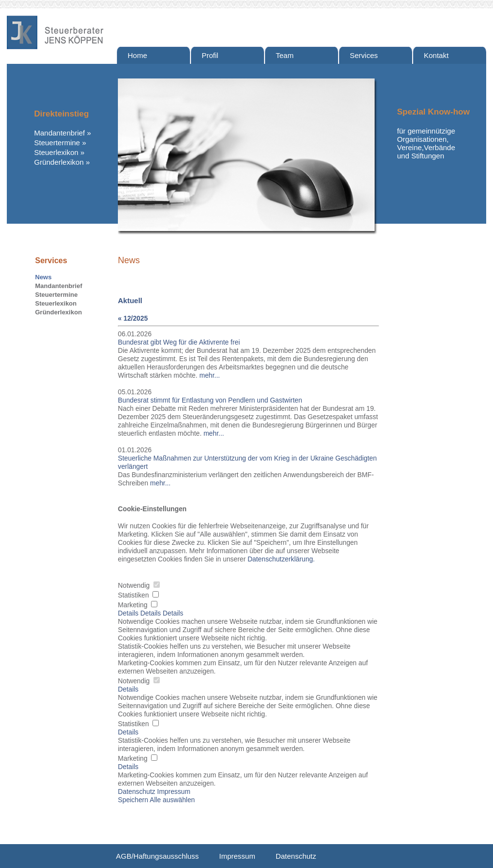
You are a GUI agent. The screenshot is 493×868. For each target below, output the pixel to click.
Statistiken (138, 595)
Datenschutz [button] (137, 792)
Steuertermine (57, 143)
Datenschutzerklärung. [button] (281, 559)
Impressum (237, 856)
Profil (210, 55)
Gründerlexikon (59, 162)
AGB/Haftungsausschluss (157, 856)
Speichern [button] (133, 800)
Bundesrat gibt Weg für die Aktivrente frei (179, 342)
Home (137, 55)
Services (364, 55)
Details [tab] (129, 613)
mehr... (209, 376)
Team (285, 55)
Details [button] (128, 689)
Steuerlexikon (56, 152)
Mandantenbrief (59, 133)
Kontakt (436, 55)
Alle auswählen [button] (172, 800)
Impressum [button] (174, 792)
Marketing (138, 605)
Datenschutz (296, 856)
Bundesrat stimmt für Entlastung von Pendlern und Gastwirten (210, 400)
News (43, 277)
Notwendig (139, 586)
